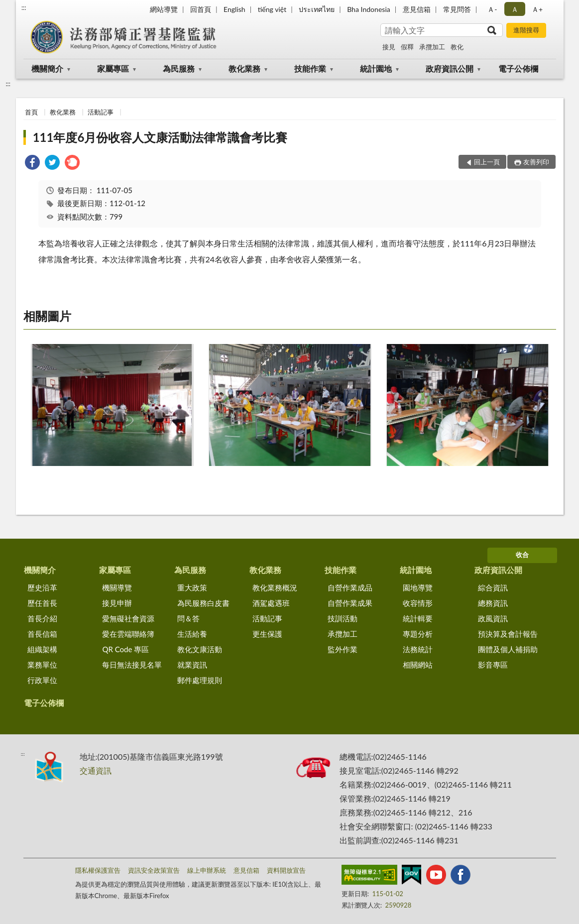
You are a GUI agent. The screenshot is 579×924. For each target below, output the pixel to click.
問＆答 (188, 618)
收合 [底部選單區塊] (522, 555)
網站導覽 (164, 9)
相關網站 (418, 665)
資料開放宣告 (286, 870)
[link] (32, 164)
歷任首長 (42, 603)
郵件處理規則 (200, 680)
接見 (389, 47)
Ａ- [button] (492, 9)
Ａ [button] (515, 9)
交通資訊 (96, 770)
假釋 (407, 47)
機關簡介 (47, 68)
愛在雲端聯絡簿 (128, 634)
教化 (457, 47)
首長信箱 (42, 634)
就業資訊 (192, 665)
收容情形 (418, 603)
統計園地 (376, 68)
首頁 (31, 112)
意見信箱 (417, 9)
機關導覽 (117, 587)
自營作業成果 (350, 603)
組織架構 (42, 649)
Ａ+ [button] (537, 9)
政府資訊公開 (450, 68)
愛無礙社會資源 (128, 618)
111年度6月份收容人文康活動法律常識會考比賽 (160, 137)
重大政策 (192, 587)
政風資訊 (493, 618)
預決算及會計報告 (508, 634)
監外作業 (343, 649)
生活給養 (192, 634)
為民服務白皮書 (203, 603)
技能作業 (310, 68)
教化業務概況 (275, 587)
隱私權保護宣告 (98, 870)
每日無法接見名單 (132, 665)
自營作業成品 (350, 587)
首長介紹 (42, 618)
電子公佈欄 (518, 68)
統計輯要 (418, 618)
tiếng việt (272, 9)
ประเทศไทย (317, 9)
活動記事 (101, 112)
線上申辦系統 (207, 870)
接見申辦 (117, 603)
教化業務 (244, 68)
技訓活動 (343, 618)
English (234, 9)
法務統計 (418, 649)
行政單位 (42, 680)
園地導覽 (418, 587)
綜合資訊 (493, 587)
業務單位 (42, 665)
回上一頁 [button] (487, 162)
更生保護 (267, 634)
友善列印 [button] (536, 162)
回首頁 (201, 9)
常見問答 (457, 9)
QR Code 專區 (125, 649)
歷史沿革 (42, 587)
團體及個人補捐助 (508, 649)
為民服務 (179, 68)
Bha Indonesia (369, 9)
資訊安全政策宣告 (154, 870)
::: (24, 7)
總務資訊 (493, 603)
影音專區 (493, 665)
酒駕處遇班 (271, 603)
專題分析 (418, 634)
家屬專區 (113, 68)
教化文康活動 (200, 649)
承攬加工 (432, 47)
